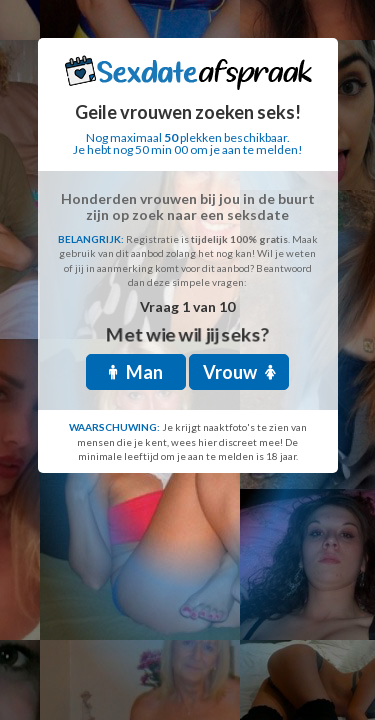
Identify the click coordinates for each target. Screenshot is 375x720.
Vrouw (239, 372)
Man (136, 372)
